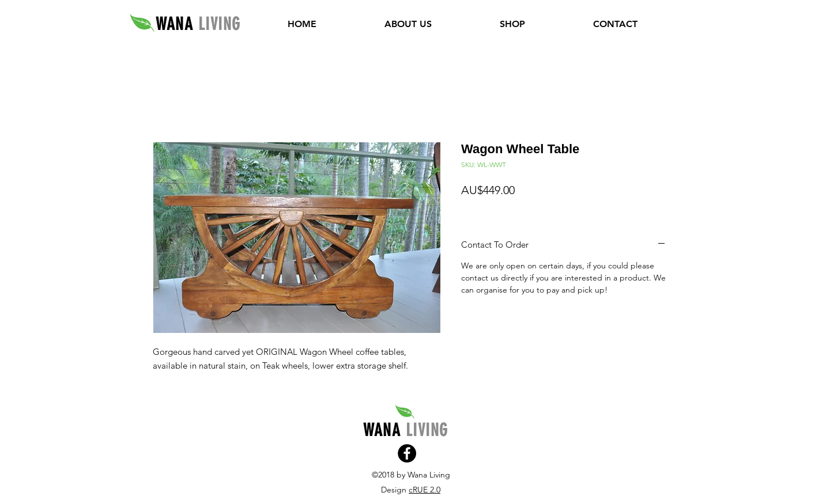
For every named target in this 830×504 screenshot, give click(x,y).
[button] (512, 24)
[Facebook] (407, 453)
